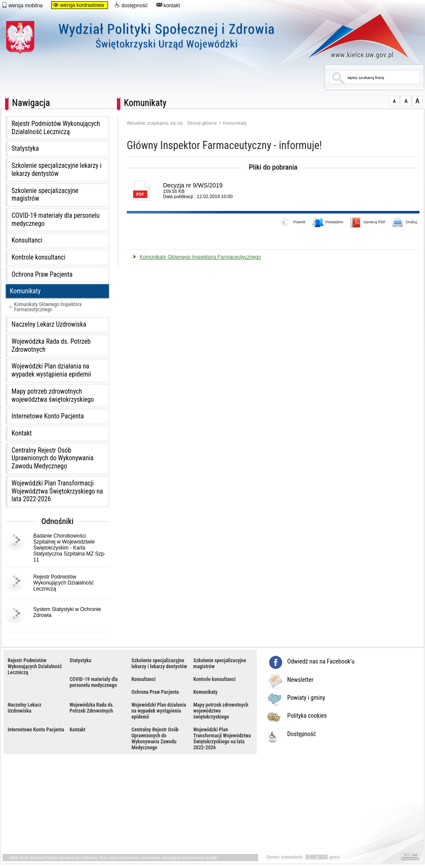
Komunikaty (25, 291)
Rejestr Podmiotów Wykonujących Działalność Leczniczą (56, 128)
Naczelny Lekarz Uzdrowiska (49, 324)
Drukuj (405, 223)
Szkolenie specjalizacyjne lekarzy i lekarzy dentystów (57, 170)
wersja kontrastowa (78, 5)
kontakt (168, 5)
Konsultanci (27, 240)
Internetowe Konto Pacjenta (48, 416)
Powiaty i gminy (306, 698)
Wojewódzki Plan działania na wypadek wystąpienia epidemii (51, 370)
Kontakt (22, 433)
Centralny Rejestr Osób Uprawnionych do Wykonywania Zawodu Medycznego (52, 458)
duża (418, 101)
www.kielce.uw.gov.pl (352, 36)
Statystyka (25, 149)
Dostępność (302, 734)
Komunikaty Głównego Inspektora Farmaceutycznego (48, 307)
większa (406, 101)
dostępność (131, 5)
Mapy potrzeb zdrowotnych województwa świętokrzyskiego (53, 396)
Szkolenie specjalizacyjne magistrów (45, 195)
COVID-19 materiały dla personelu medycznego (55, 220)
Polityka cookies (307, 716)
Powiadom (328, 223)
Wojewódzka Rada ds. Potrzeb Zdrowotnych (51, 346)
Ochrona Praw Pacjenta (42, 275)
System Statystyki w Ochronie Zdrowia (67, 612)
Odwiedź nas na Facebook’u (321, 662)
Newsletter (300, 680)
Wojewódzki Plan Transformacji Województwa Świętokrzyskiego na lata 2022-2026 (57, 491)
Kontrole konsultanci (38, 257)
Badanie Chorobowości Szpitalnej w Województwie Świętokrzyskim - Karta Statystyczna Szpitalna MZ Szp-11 (69, 548)
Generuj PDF (368, 223)
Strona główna (202, 123)
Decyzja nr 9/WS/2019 (193, 185)
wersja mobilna (22, 5)
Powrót (293, 223)
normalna (394, 101)
